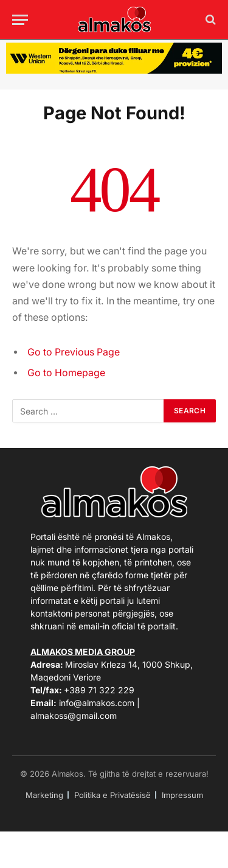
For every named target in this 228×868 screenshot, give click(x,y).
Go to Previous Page (74, 352)
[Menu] (20, 20)
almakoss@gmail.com (74, 716)
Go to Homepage (66, 373)
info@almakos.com (97, 703)
